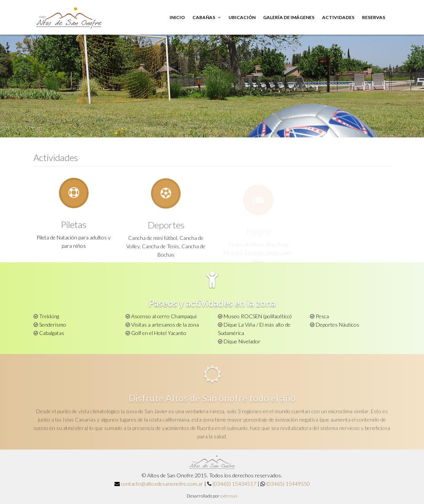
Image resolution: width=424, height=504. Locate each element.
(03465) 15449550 (288, 484)
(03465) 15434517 (234, 484)
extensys (229, 496)
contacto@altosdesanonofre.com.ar (162, 484)
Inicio (177, 17)
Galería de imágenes (289, 17)
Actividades (338, 17)
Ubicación (242, 17)
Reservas (374, 17)
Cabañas (207, 17)
